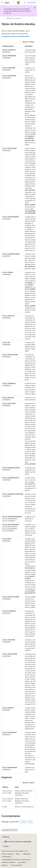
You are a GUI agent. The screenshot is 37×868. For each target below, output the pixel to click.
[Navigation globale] (2, 3)
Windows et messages (14, 18)
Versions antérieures (8, 854)
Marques (4, 865)
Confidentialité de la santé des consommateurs (16, 860)
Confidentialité (6, 857)
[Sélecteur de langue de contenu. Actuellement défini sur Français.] (6, 837)
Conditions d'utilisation (8, 862)
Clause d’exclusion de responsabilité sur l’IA (15, 851)
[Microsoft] (19, 3)
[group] (18, 409)
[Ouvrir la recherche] (25, 3)
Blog (17, 854)
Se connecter (31, 3)
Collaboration (27, 854)
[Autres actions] (34, 18)
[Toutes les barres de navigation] (3, 18)
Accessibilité (21, 862)
